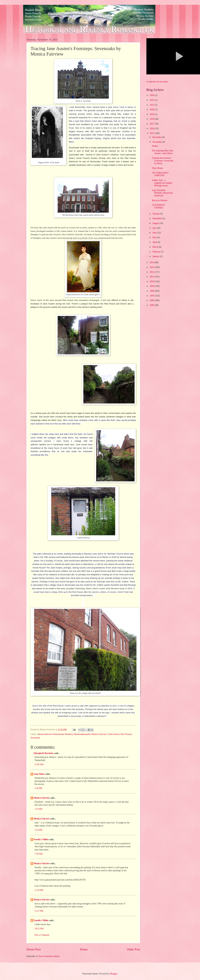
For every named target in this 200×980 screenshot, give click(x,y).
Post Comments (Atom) (49, 956)
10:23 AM (39, 929)
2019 (152, 114)
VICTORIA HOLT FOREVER (160, 174)
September (157, 218)
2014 (152, 262)
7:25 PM (38, 830)
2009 (152, 286)
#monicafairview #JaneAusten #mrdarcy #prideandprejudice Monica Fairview (72, 734)
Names (155, 146)
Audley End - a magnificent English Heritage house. (162, 183)
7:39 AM (38, 854)
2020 (152, 110)
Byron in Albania (159, 200)
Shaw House (157, 168)
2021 (152, 105)
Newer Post (34, 949)
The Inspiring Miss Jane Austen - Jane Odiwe (162, 152)
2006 (152, 300)
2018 (152, 119)
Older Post (133, 949)
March (156, 247)
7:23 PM (38, 809)
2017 (152, 124)
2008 (152, 291)
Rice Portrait (126, 734)
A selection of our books (157, 82)
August (156, 223)
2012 (152, 272)
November (157, 142)
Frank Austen (114, 734)
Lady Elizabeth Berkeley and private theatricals (162, 193)
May (155, 237)
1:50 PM (38, 788)
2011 (152, 277)
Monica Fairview (42, 798)
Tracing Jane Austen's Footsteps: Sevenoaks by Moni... (163, 161)
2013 (152, 267)
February (157, 252)
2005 (152, 305)
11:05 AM (39, 764)
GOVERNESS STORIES (158, 206)
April (155, 242)
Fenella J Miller (41, 839)
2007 (152, 296)
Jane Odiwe (39, 774)
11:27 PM (39, 911)
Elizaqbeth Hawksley (44, 753)
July (155, 228)
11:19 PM (39, 890)
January (156, 256)
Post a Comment (42, 935)
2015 (152, 133)
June (155, 233)
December (157, 137)
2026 (152, 95)
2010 (152, 281)
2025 (152, 100)
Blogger (114, 974)
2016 (152, 129)
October (156, 214)
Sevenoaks (35, 738)
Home (84, 949)
